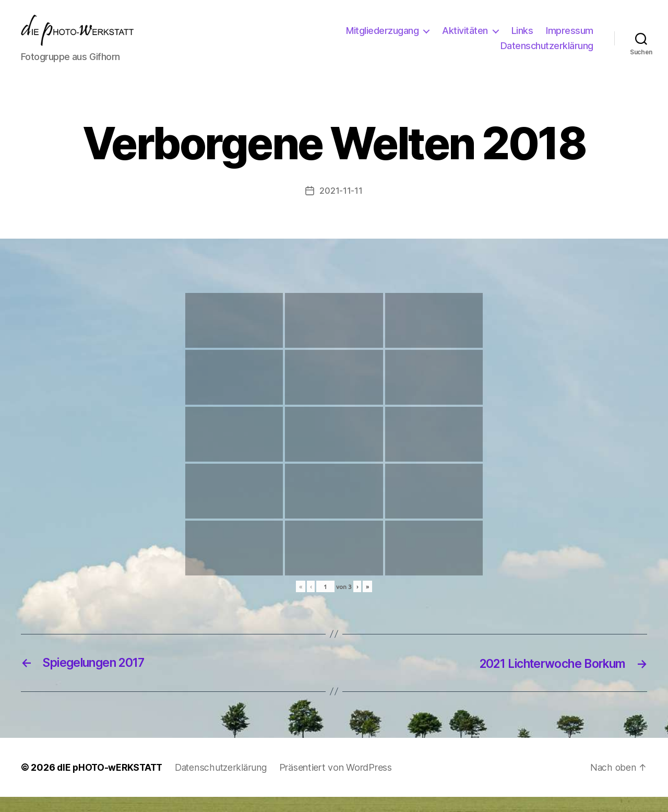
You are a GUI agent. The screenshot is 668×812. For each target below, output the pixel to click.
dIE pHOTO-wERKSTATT (111, 782)
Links (522, 38)
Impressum (570, 38)
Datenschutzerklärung (547, 54)
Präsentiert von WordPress (341, 782)
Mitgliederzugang (382, 38)
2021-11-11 (341, 206)
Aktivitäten (465, 38)
